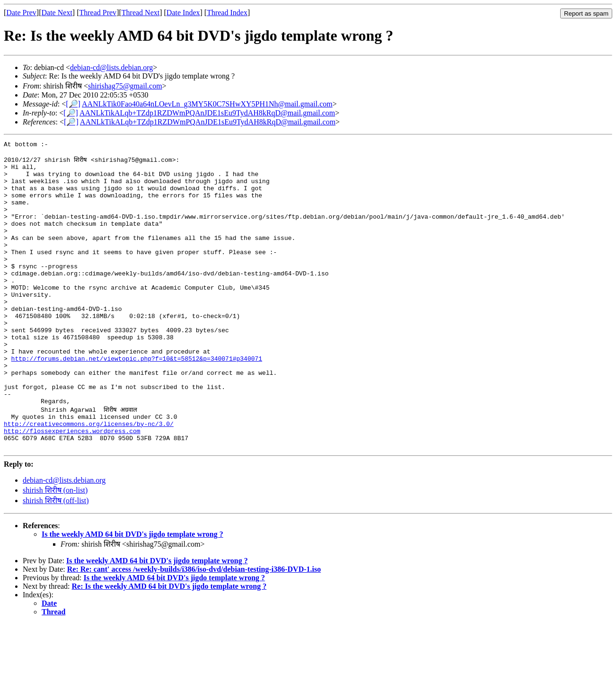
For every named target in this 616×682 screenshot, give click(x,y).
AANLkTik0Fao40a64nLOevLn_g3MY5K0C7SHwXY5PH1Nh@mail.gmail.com (207, 104)
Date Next (57, 13)
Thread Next (141, 13)
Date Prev (21, 13)
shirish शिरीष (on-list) (55, 548)
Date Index (183, 13)
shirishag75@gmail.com (125, 86)
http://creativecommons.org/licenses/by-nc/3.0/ (89, 478)
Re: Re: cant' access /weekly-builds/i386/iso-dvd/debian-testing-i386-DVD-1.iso (194, 627)
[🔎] (73, 104)
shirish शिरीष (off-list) (56, 559)
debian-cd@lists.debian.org (111, 67)
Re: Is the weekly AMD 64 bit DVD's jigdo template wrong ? (169, 644)
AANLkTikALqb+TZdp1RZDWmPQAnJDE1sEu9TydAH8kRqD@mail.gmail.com (207, 113)
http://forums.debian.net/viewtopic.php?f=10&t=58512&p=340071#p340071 (137, 401)
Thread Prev (98, 13)
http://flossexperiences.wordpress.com (72, 486)
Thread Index (227, 13)
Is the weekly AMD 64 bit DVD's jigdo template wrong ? (132, 592)
